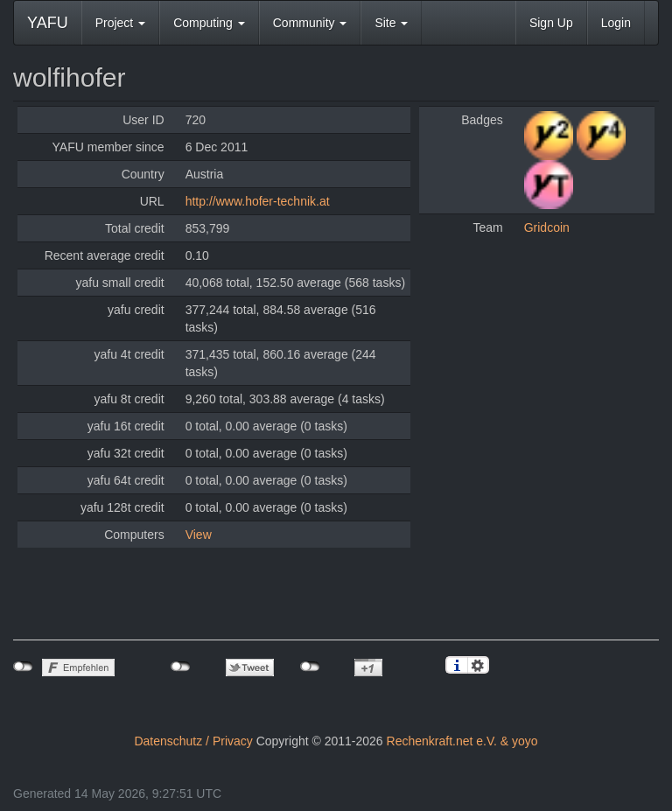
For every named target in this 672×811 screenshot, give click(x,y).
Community (310, 23)
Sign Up (551, 23)
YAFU (48, 23)
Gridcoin (547, 227)
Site (391, 23)
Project (120, 23)
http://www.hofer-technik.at (258, 201)
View (199, 535)
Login (616, 23)
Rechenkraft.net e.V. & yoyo (462, 741)
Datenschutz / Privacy (193, 741)
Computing (209, 23)
